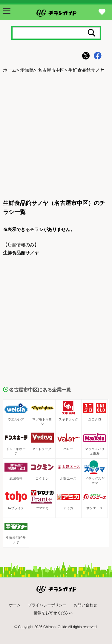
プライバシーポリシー (47, 605)
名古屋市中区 (51, 70)
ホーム (10, 70)
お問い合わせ (85, 605)
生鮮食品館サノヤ (21, 253)
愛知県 (27, 70)
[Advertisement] (56, 137)
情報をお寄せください (53, 613)
